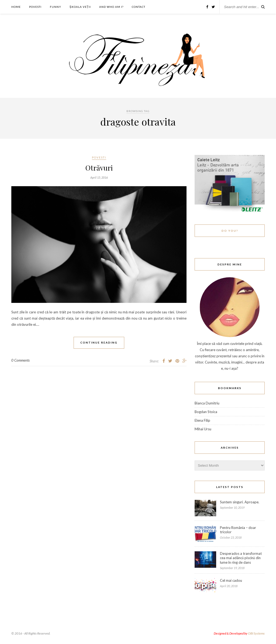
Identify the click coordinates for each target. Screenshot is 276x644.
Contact (139, 7)
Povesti (35, 7)
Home (16, 7)
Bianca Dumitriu (207, 403)
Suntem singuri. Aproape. (240, 502)
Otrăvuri (99, 168)
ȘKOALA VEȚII (80, 7)
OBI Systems (256, 633)
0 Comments (20, 360)
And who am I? (111, 7)
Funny (56, 7)
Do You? (230, 231)
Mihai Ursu (203, 429)
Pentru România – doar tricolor (238, 530)
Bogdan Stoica (206, 412)
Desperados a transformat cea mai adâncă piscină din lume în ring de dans (241, 558)
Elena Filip (202, 420)
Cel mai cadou (231, 580)
